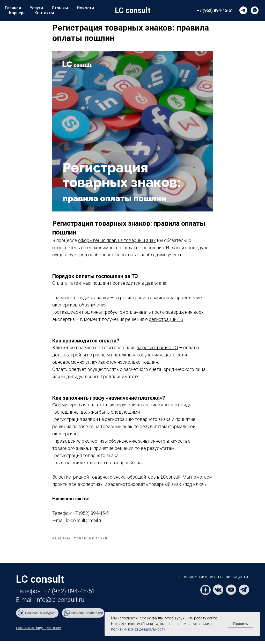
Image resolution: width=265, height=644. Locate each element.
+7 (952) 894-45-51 (215, 10)
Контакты (44, 13)
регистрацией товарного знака (92, 479)
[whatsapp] (255, 10)
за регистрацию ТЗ (157, 349)
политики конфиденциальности (138, 629)
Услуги (36, 8)
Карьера (17, 13)
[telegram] (243, 10)
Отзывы (60, 8)
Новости (85, 8)
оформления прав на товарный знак (117, 242)
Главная (13, 8)
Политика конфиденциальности (39, 631)
